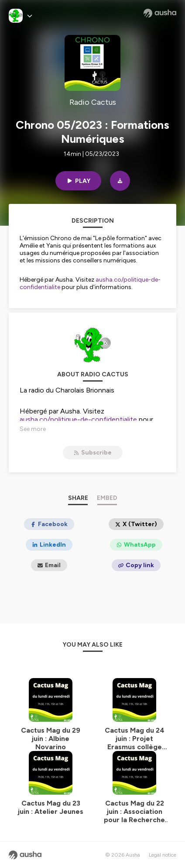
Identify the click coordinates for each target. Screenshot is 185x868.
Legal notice (163, 855)
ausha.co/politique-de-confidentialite (78, 419)
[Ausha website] (160, 13)
